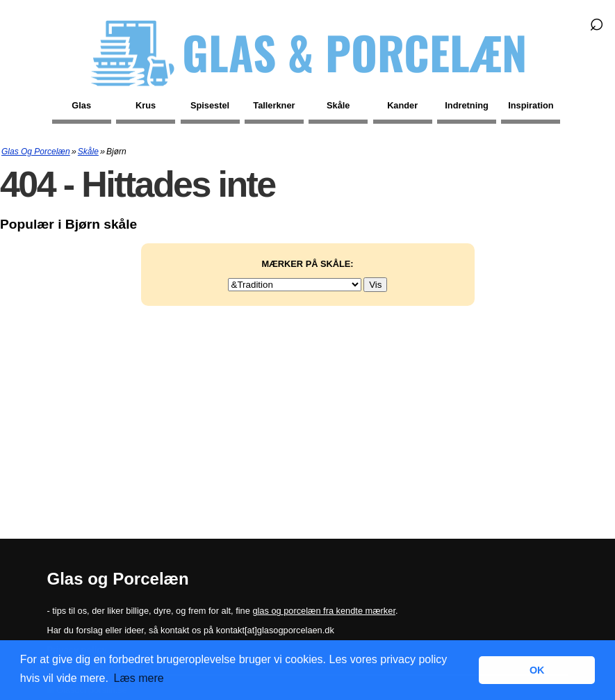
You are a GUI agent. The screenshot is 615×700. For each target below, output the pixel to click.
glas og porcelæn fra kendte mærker (324, 611)
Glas (81, 105)
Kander (402, 105)
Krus (146, 105)
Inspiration (531, 105)
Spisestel (210, 105)
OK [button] (537, 670)
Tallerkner (274, 105)
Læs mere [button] (139, 678)
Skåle (338, 105)
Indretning (467, 105)
